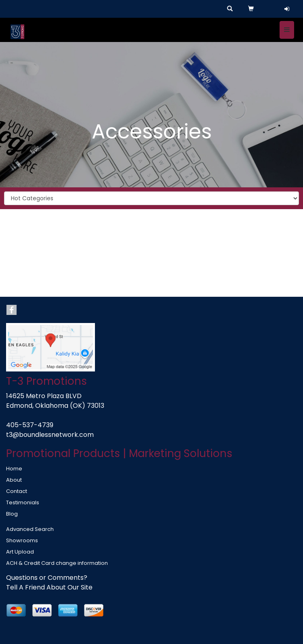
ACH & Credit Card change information (57, 563)
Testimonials (23, 502)
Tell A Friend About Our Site (49, 587)
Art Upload (20, 552)
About (14, 480)
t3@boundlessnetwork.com (50, 435)
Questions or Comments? (47, 578)
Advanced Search (30, 529)
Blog (12, 514)
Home (14, 469)
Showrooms (22, 540)
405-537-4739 (30, 425)
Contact (17, 491)
